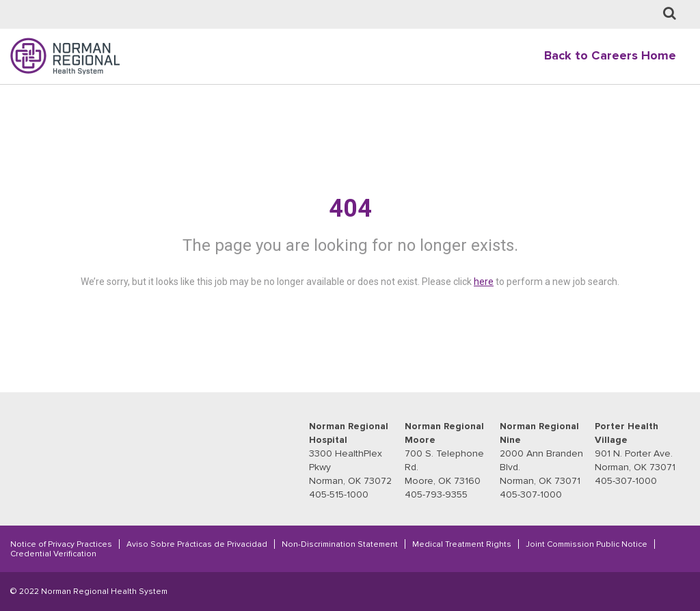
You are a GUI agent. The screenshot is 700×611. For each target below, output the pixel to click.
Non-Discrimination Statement (340, 544)
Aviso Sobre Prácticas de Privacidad (197, 544)
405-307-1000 (531, 494)
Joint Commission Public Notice (587, 544)
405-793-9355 (436, 494)
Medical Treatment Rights (462, 544)
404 (350, 208)
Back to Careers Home (610, 56)
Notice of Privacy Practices (61, 544)
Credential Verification (53, 554)
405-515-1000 (339, 494)
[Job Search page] (670, 14)
